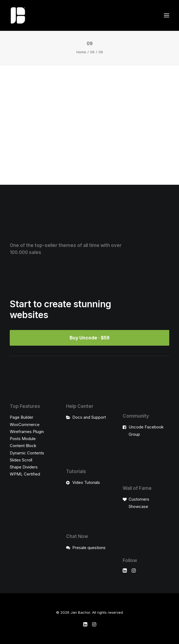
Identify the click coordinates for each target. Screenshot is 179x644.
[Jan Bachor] (18, 15)
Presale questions (89, 548)
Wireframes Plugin (27, 432)
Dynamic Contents (27, 453)
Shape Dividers (24, 467)
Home (81, 52)
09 (92, 52)
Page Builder (22, 417)
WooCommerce (25, 425)
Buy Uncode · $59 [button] (89, 338)
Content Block (23, 446)
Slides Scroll (21, 460)
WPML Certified (25, 474)
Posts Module (23, 439)
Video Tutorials (86, 482)
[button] (167, 15)
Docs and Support (89, 417)
